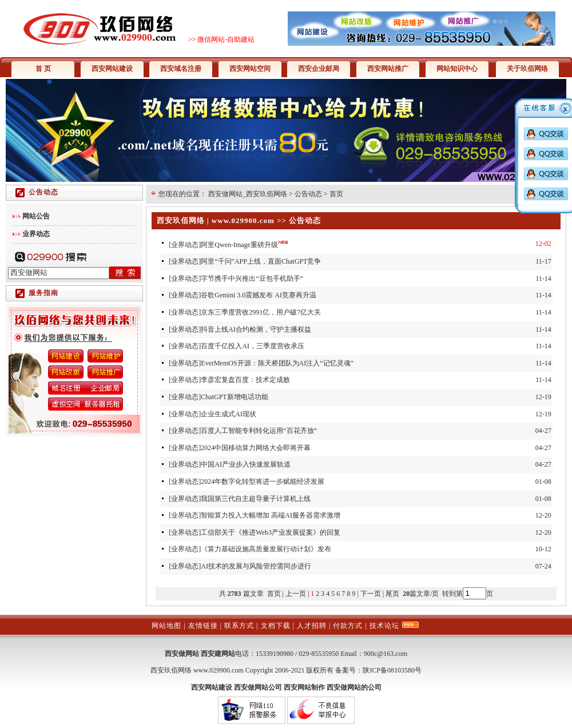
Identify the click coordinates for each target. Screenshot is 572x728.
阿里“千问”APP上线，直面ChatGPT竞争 (261, 261)
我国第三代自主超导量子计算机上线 (256, 499)
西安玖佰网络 (171, 670)
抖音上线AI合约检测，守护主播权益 (256, 329)
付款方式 (348, 626)
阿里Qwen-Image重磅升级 (239, 245)
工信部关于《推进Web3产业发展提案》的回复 (271, 532)
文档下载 (276, 626)
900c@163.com (386, 654)
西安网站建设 (112, 69)
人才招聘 (312, 626)
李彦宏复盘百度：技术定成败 (245, 380)
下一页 (371, 594)
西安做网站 (182, 654)
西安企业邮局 (319, 69)
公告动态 (308, 194)
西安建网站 (218, 654)
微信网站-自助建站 (226, 39)
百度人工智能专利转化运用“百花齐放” (259, 431)
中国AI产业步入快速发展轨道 (246, 464)
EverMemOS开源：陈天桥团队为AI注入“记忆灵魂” (277, 363)
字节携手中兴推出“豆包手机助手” (252, 279)
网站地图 (166, 626)
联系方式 (239, 626)
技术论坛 (384, 626)
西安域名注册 (181, 69)
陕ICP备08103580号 (392, 670)
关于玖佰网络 (527, 69)
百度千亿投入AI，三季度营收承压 (253, 346)
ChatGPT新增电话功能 (234, 397)
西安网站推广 (388, 69)
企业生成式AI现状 (229, 414)
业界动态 (185, 245)
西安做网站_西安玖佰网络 (248, 194)
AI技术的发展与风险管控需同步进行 (256, 566)
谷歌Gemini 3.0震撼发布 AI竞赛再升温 (259, 295)
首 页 (43, 69)
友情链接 (203, 626)
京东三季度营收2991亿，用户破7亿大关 (261, 312)
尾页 (393, 594)
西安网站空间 (250, 69)
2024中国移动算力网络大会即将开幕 (256, 448)
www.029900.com (219, 670)
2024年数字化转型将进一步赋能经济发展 (263, 482)
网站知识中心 (457, 69)
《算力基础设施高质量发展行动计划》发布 (266, 549)
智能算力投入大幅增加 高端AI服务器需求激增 (271, 515)
